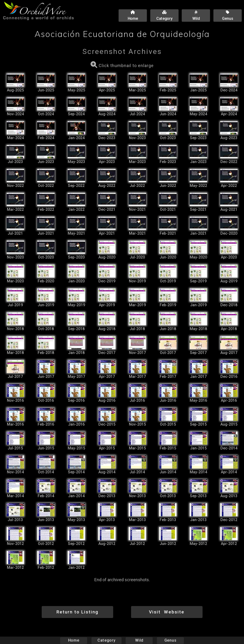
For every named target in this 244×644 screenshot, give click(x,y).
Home (74, 640)
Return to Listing (77, 612)
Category (107, 640)
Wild (139, 640)
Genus (170, 640)
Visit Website (167, 612)
